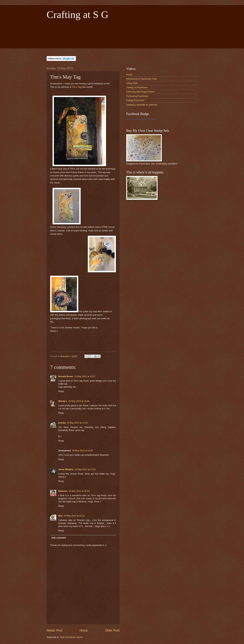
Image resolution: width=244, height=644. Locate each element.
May (60, 516)
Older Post (112, 630)
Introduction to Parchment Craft (141, 79)
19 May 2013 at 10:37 (85, 376)
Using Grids (132, 83)
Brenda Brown (66, 376)
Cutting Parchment (135, 100)
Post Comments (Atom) (71, 637)
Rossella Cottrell (133, 119)
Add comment (58, 538)
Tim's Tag (77, 87)
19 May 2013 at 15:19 (85, 469)
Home (84, 630)
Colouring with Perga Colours (140, 92)
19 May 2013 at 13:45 (82, 451)
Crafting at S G (78, 15)
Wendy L (63, 401)
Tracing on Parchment (137, 87)
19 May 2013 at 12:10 (77, 423)
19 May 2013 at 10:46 (79, 401)
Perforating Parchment (137, 96)
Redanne (63, 491)
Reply (61, 391)
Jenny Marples (66, 469)
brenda (62, 423)
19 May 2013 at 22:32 (74, 516)
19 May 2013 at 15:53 (79, 491)
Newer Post (54, 630)
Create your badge (149, 119)
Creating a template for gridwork (142, 105)
